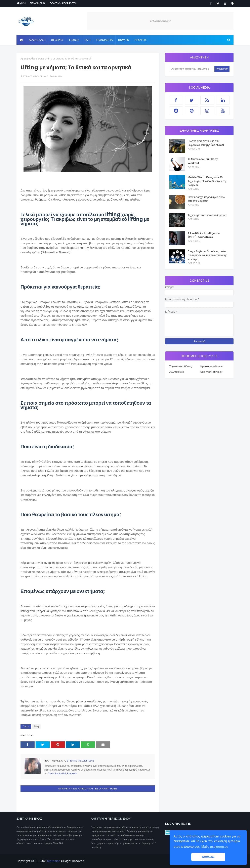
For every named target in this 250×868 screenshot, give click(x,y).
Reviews (72, 773)
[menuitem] (21, 40)
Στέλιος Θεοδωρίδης (35, 76)
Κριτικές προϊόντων (211, 366)
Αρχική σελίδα (28, 59)
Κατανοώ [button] (208, 857)
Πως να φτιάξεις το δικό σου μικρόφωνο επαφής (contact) (206, 143)
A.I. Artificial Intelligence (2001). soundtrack (204, 235)
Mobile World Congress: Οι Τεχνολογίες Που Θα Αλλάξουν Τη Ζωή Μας (207, 181)
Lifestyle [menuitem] (57, 40)
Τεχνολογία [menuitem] (104, 40)
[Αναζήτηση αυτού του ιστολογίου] (192, 69)
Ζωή (40, 59)
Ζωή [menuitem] (88, 40)
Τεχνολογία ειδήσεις (180, 366)
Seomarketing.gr (211, 372)
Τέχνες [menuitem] (74, 40)
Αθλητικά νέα (177, 372)
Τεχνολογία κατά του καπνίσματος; (207, 215)
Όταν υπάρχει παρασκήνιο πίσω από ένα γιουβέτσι (206, 199)
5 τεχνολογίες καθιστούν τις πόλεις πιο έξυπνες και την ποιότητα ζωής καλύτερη (207, 255)
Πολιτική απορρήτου (63, 3)
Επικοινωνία (37, 3)
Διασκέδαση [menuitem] (37, 40)
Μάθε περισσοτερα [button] (215, 847)
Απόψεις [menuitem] (141, 40)
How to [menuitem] (124, 40)
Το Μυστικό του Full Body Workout (203, 161)
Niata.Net (54, 861)
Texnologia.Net (57, 773)
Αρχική (21, 3)
